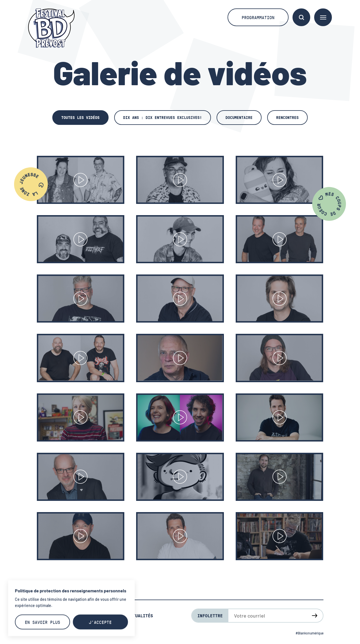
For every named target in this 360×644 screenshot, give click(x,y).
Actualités (140, 616)
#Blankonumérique (310, 633)
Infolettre (210, 616)
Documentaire (239, 118)
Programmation (258, 17)
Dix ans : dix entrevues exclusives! (163, 118)
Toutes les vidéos (80, 118)
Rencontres (287, 118)
